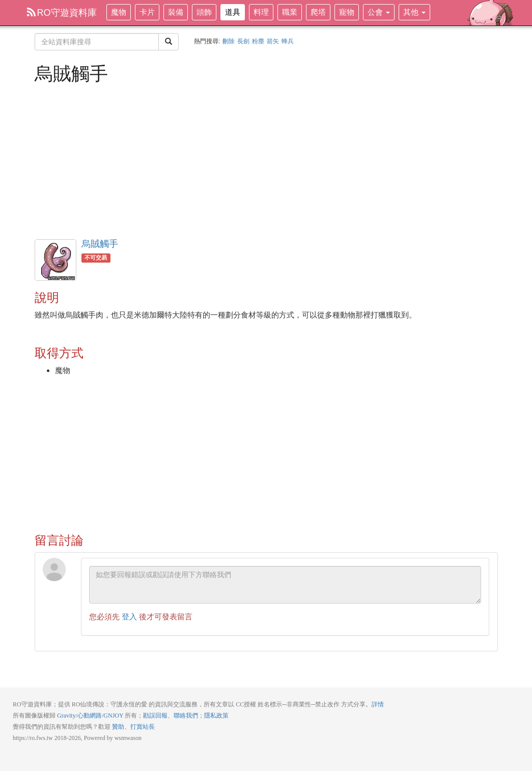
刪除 (229, 41)
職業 (290, 12)
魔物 (119, 12)
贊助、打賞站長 (133, 727)
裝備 (176, 12)
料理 (261, 12)
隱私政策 (216, 716)
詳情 (378, 704)
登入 (129, 617)
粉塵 (258, 41)
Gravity (66, 716)
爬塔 (318, 12)
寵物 (347, 12)
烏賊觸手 (100, 244)
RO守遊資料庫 (62, 13)
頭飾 (204, 12)
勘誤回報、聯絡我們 (171, 716)
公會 (379, 12)
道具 (233, 12)
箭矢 (273, 41)
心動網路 (90, 716)
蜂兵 (288, 41)
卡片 (147, 12)
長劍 (243, 41)
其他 (414, 12)
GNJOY (113, 716)
